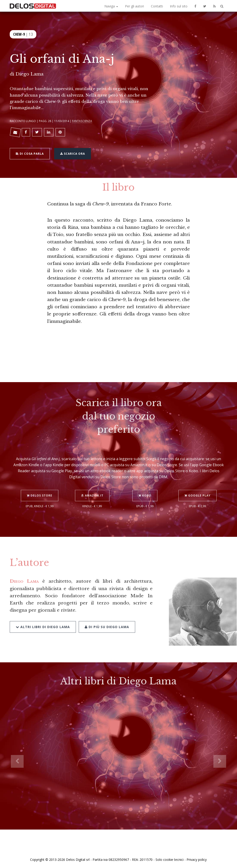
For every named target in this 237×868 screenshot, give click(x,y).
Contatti (157, 6)
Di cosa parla (30, 153)
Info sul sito (179, 6)
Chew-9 (19, 34)
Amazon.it (92, 490)
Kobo (145, 490)
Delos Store (40, 490)
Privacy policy (197, 860)
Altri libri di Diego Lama (43, 621)
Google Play (198, 490)
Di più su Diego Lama (107, 621)
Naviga (111, 6)
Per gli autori (134, 6)
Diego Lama (30, 74)
